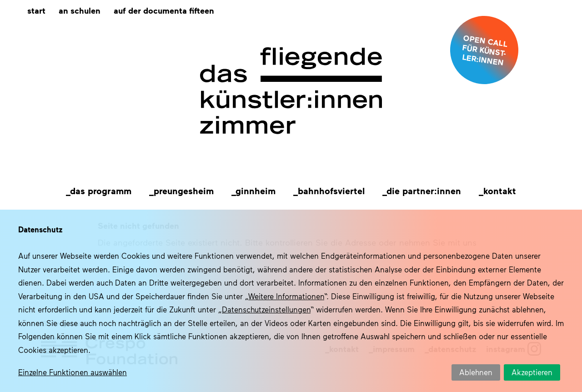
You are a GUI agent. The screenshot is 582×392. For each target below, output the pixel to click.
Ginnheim (256, 191)
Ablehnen (476, 372)
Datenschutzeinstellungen (266, 309)
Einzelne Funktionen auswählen (73, 372)
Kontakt (500, 191)
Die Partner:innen (424, 191)
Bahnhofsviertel (331, 191)
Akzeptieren (532, 372)
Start (36, 10)
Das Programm (101, 191)
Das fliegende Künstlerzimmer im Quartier (291, 91)
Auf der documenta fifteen (164, 10)
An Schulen (80, 10)
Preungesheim (184, 191)
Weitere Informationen (286, 296)
